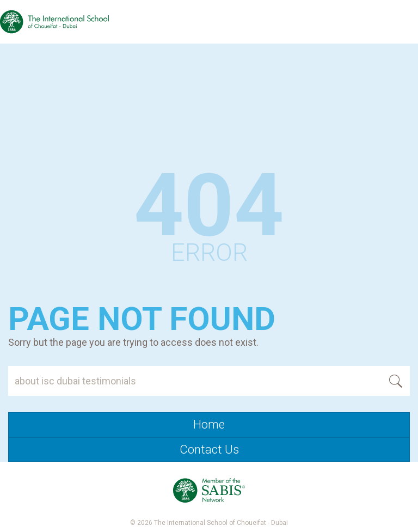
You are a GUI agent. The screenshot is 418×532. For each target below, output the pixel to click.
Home (209, 424)
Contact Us (209, 450)
